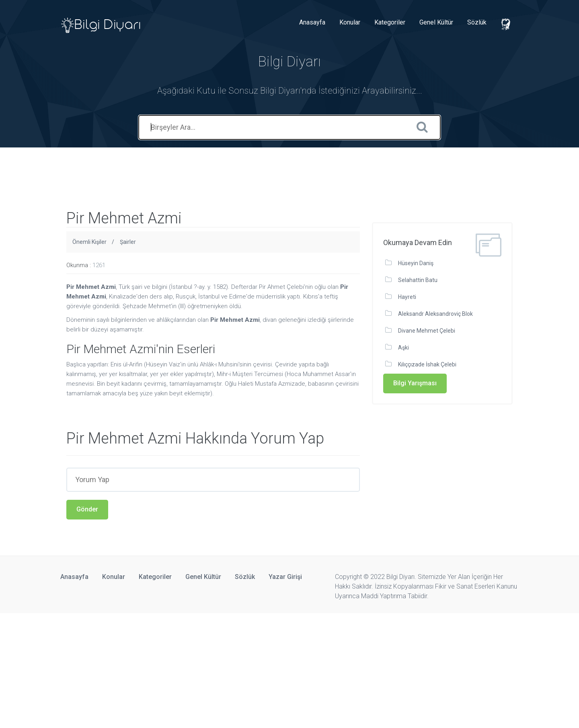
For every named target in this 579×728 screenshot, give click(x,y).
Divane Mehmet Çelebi (427, 331)
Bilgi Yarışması (415, 383)
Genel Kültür (436, 22)
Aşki (403, 348)
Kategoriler (390, 22)
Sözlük (477, 22)
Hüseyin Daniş (416, 263)
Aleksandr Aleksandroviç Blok (435, 314)
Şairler (128, 242)
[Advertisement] (146, 166)
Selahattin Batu (418, 280)
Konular (350, 22)
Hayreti (407, 297)
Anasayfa (312, 22)
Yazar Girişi (285, 577)
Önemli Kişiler (89, 242)
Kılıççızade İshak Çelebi (427, 364)
